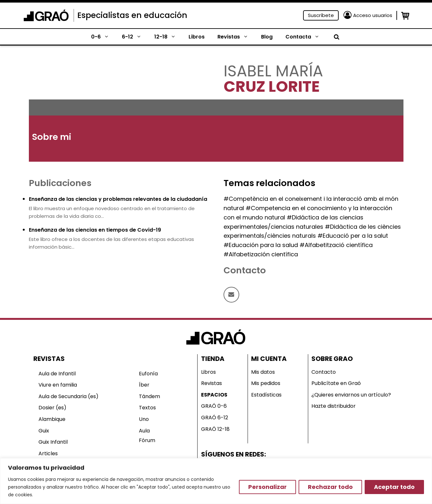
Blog (267, 37)
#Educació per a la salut (353, 236)
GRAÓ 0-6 (214, 406)
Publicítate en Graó (336, 383)
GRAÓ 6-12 (215, 418)
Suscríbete (321, 15)
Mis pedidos (266, 383)
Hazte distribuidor (334, 406)
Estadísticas (266, 395)
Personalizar (267, 487)
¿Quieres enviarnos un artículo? (351, 395)
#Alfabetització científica (336, 245)
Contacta (306, 37)
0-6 (103, 37)
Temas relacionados (269, 183)
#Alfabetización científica (261, 254)
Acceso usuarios (373, 15)
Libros (197, 37)
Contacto (324, 372)
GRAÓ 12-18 (215, 429)
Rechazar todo (330, 487)
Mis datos (263, 372)
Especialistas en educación (132, 15)
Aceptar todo (394, 487)
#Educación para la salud (261, 245)
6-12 (135, 37)
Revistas (236, 37)
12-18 (168, 37)
